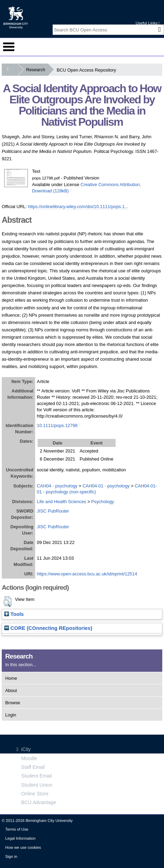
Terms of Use (17, 829)
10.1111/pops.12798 (57, 425)
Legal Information (20, 838)
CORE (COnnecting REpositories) (48, 628)
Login (11, 715)
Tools (14, 614)
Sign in (11, 856)
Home (11, 678)
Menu (9, 47)
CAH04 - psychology (57, 486)
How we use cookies (23, 847)
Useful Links (147, 23)
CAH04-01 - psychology (106, 486)
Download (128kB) (50, 191)
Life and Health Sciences (62, 502)
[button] (7, 602)
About (11, 690)
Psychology (103, 502)
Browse (13, 703)
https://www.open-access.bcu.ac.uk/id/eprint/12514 (87, 574)
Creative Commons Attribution (110, 185)
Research (37, 70)
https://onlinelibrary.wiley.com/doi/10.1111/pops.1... (78, 207)
